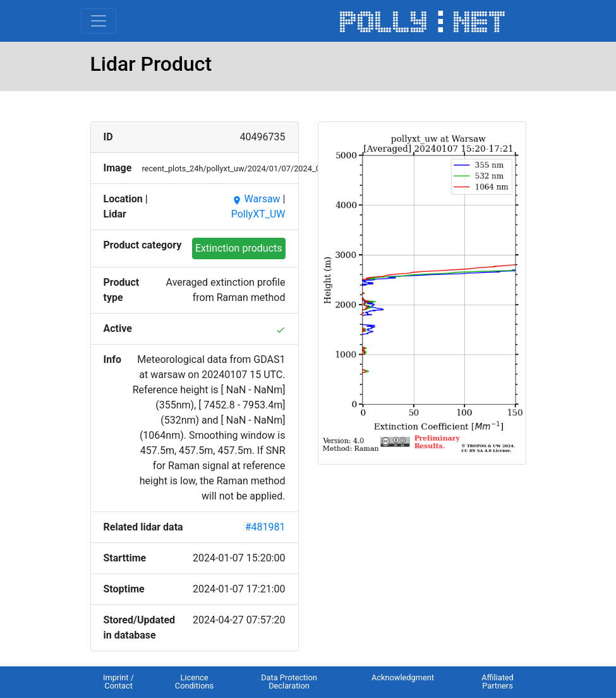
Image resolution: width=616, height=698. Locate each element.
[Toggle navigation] (99, 21)
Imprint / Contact (118, 682)
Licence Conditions (194, 682)
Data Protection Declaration (289, 682)
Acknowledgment (403, 677)
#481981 (265, 527)
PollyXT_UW (258, 214)
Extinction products (239, 248)
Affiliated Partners (498, 682)
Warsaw (256, 199)
